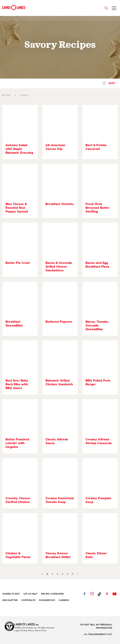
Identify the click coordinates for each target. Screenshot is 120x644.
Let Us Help (30, 594)
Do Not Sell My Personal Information (96, 626)
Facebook (84, 594)
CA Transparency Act (98, 634)
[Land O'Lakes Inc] (28, 625)
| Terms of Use (40, 631)
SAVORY (24, 95)
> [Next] (78, 574)
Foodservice (47, 600)
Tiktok (100, 594)
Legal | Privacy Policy (24, 631)
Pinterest (107, 594)
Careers (64, 600)
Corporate (28, 600)
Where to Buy (11, 594)
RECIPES (6, 95)
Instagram (92, 594)
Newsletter (10, 600)
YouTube (115, 594)
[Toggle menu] (114, 8)
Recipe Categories (52, 594)
